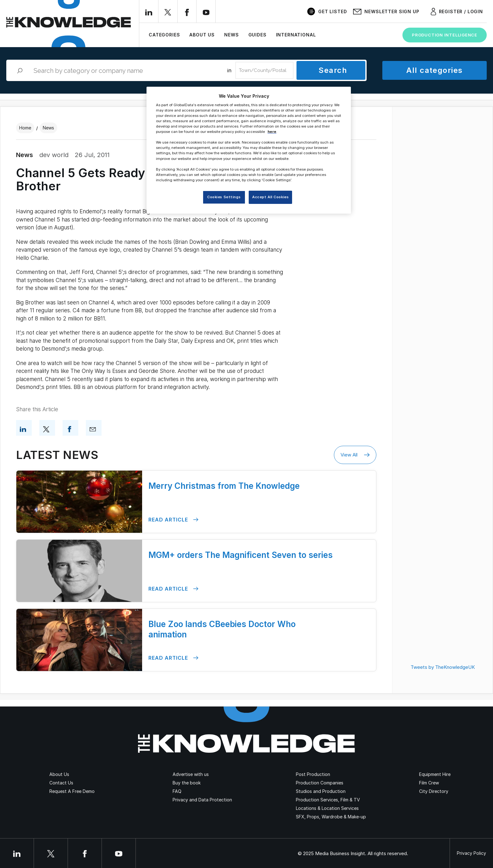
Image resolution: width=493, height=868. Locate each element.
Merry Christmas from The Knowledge (224, 486)
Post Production (313, 774)
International (296, 35)
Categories (164, 35)
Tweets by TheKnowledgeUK (443, 667)
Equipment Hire (435, 774)
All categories (434, 70)
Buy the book (187, 783)
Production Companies (320, 783)
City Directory (434, 791)
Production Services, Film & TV (328, 800)
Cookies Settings (224, 197)
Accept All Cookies (270, 197)
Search (333, 70)
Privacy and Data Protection (202, 800)
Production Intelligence (445, 35)
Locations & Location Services (327, 808)
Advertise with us (191, 774)
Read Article (173, 520)
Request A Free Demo (72, 791)
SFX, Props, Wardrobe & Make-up (331, 817)
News (231, 35)
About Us (202, 35)
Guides (258, 35)
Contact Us (61, 783)
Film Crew (429, 783)
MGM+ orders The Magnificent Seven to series (241, 555)
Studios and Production (321, 791)
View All (355, 455)
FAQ (177, 791)
